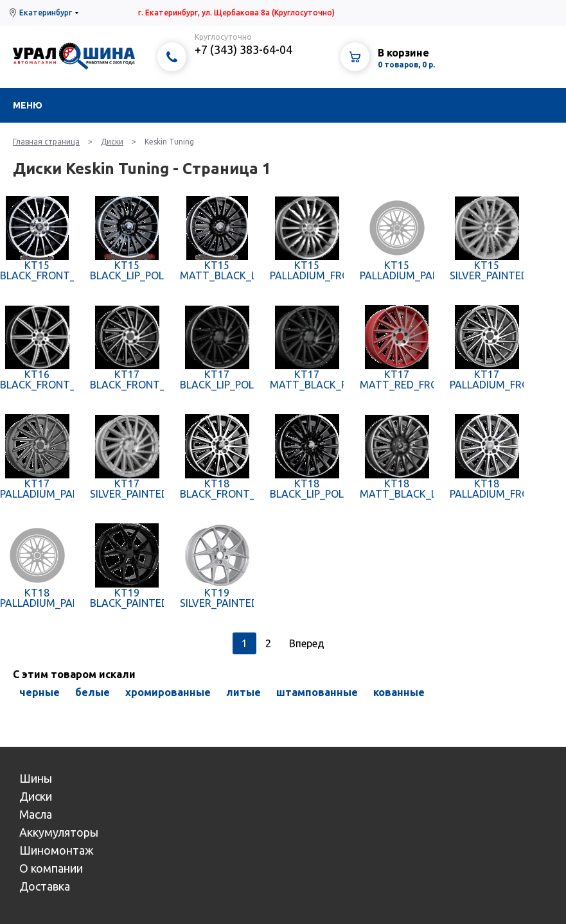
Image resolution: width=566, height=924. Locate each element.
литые (243, 692)
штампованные (317, 692)
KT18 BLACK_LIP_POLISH (307, 489)
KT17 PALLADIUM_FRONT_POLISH (487, 379)
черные (40, 692)
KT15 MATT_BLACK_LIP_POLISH (217, 270)
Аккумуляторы (59, 832)
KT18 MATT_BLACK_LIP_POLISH (397, 489)
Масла (36, 814)
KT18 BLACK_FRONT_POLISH (217, 489)
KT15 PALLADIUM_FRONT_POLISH (307, 270)
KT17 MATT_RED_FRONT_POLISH (397, 379)
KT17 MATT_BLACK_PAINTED (307, 379)
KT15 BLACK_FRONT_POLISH (37, 270)
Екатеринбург (46, 13)
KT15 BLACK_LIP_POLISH (127, 270)
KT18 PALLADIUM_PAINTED (37, 598)
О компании (51, 868)
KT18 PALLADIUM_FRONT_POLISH (487, 489)
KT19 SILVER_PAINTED (217, 598)
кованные (399, 692)
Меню (28, 105)
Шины (36, 778)
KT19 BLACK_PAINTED (127, 598)
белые (93, 692)
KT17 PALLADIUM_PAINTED (37, 489)
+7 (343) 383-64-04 (243, 49)
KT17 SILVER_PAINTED (127, 489)
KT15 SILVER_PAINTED (487, 270)
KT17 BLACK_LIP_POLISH (217, 379)
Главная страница (46, 142)
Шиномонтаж (57, 850)
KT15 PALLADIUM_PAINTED (397, 270)
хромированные (168, 692)
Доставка (45, 886)
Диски (112, 142)
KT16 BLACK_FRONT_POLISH (37, 379)
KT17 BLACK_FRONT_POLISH (127, 379)
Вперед (307, 643)
